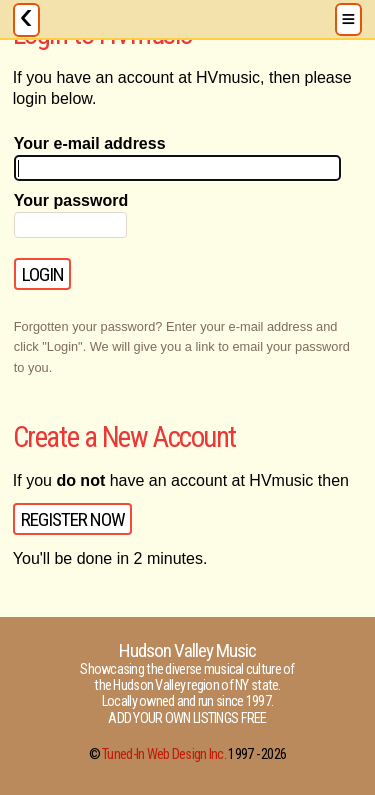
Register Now (73, 519)
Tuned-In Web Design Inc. (164, 754)
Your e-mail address (90, 143)
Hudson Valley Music (188, 650)
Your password (71, 200)
